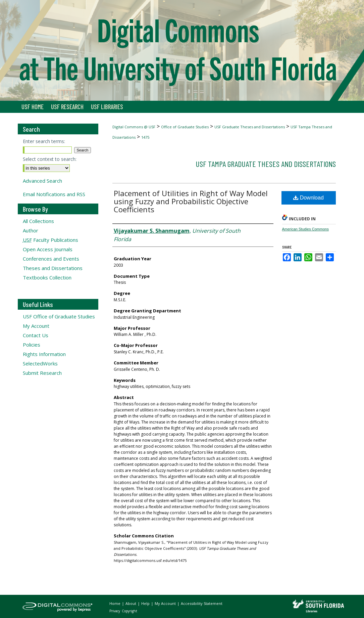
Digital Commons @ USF (134, 127)
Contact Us (36, 335)
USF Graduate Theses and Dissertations (250, 127)
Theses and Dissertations (53, 268)
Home (115, 603)
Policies (32, 345)
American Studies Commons (305, 229)
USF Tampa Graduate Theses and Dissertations (266, 164)
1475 (145, 137)
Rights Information (44, 354)
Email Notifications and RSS (54, 194)
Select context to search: (50, 159)
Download (308, 198)
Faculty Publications (50, 240)
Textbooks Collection (47, 277)
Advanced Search (42, 181)
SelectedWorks (40, 363)
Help (146, 603)
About (131, 603)
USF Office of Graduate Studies (59, 316)
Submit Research (42, 373)
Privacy (115, 611)
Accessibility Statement (202, 603)
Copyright (129, 611)
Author (31, 230)
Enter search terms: (44, 141)
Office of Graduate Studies (185, 127)
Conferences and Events (51, 259)
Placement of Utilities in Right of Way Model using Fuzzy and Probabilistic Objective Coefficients (191, 201)
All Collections (38, 221)
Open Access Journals (48, 249)
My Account (36, 326)
